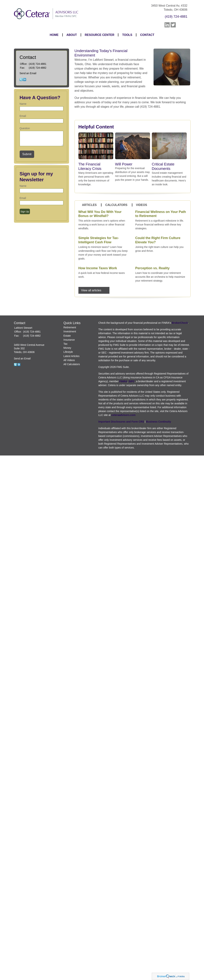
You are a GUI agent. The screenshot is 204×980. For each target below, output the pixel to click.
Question (25, 128)
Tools (127, 35)
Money (67, 348)
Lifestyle (68, 352)
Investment (70, 331)
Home (54, 35)
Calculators (116, 205)
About (72, 35)
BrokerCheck (180, 323)
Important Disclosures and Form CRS (121, 422)
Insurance (69, 340)
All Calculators (72, 364)
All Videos (69, 360)
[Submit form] (27, 154)
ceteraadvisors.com (123, 415)
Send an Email (28, 73)
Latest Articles (72, 356)
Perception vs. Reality (152, 268)
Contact (147, 35)
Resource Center (100, 35)
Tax (66, 344)
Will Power (124, 164)
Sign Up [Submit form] (25, 212)
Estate (67, 336)
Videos (142, 205)
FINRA (123, 381)
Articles (89, 205)
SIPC (132, 381)
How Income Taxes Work (98, 268)
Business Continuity (159, 422)
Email (23, 116)
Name (23, 104)
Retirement (70, 327)
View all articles (91, 290)
